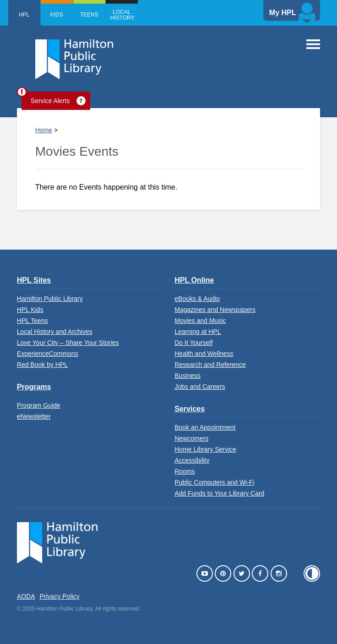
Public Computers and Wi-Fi (214, 482)
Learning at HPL (198, 332)
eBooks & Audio (197, 299)
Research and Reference (210, 365)
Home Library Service (205, 449)
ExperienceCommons (48, 354)
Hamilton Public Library (50, 299)
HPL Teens (33, 321)
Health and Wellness (204, 354)
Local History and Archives (55, 332)
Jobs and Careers (200, 387)
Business (188, 376)
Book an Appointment (205, 427)
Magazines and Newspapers (215, 310)
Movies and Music (200, 321)
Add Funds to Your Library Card (219, 493)
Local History (122, 15)
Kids (57, 15)
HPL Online (194, 280)
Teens (89, 15)
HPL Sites (34, 280)
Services (190, 409)
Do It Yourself (193, 343)
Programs (34, 387)
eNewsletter (34, 416)
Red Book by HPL (42, 365)
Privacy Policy (59, 596)
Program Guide (39, 405)
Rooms (185, 471)
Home (44, 130)
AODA (26, 596)
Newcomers (191, 438)
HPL (24, 15)
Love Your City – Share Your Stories (68, 343)
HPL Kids (30, 310)
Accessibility (192, 460)
